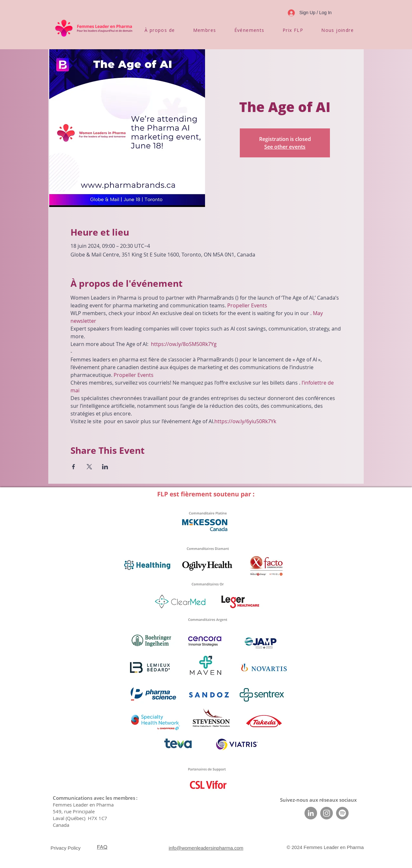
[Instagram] (327, 813)
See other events (285, 147)
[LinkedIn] (311, 813)
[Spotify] (342, 813)
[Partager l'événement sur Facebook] (74, 467)
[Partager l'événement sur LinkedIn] (105, 467)
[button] (160, 30)
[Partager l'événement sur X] (89, 467)
